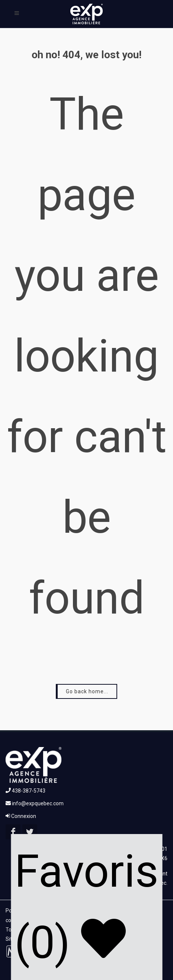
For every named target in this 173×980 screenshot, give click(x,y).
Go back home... (87, 691)
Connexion (21, 816)
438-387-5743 (25, 791)
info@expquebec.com (35, 803)
